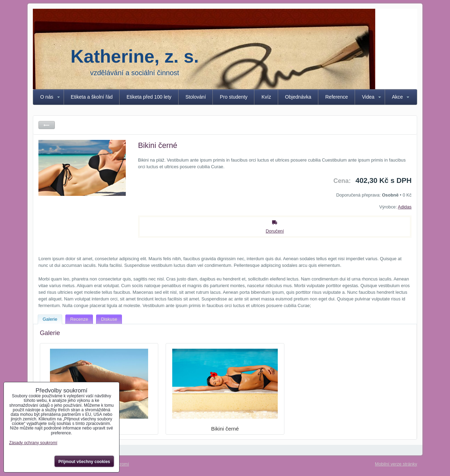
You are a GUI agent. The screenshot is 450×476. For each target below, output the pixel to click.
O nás (47, 97)
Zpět (47, 125)
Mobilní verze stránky (396, 464)
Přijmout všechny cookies (84, 462)
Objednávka (298, 97)
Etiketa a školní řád (92, 97)
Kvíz (266, 97)
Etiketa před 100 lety (149, 97)
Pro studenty (234, 97)
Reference (337, 97)
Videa (368, 97)
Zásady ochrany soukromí (33, 443)
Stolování (196, 97)
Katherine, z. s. (135, 56)
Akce (397, 97)
